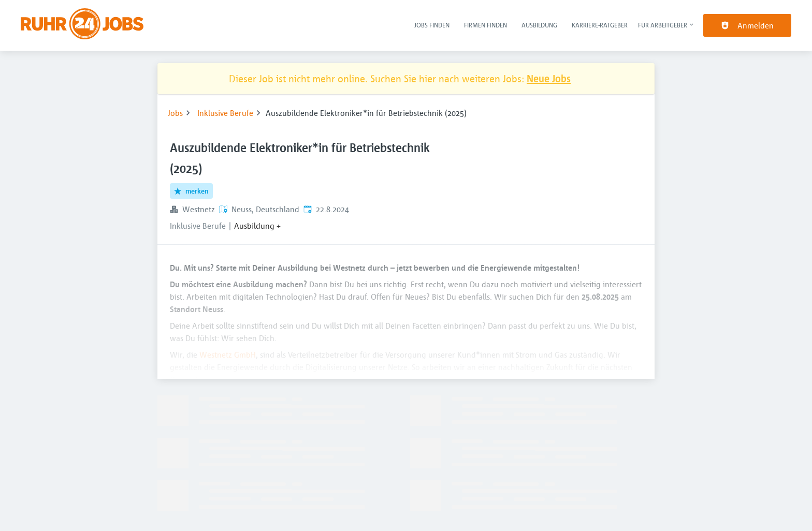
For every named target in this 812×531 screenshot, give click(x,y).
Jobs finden (432, 25)
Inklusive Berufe (225, 113)
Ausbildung (539, 25)
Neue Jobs (549, 78)
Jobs (175, 113)
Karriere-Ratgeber (600, 25)
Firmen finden (485, 25)
